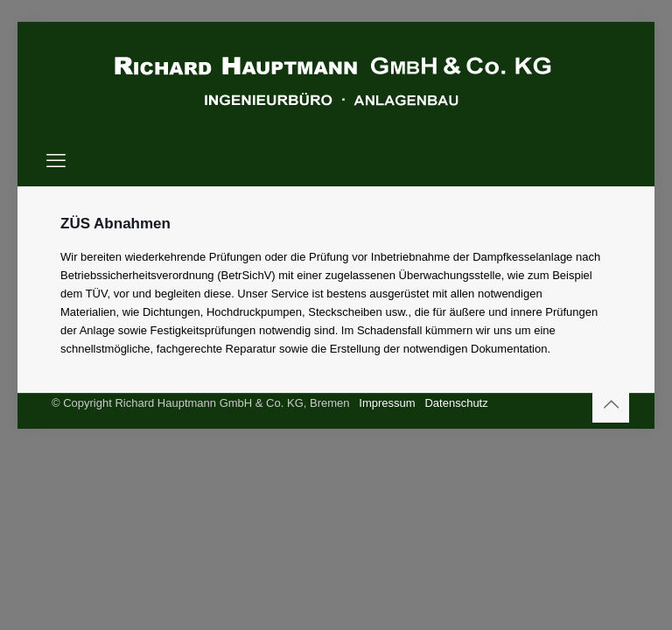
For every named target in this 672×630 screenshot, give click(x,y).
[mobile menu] (56, 161)
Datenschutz (456, 403)
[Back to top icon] (611, 404)
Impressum (387, 403)
